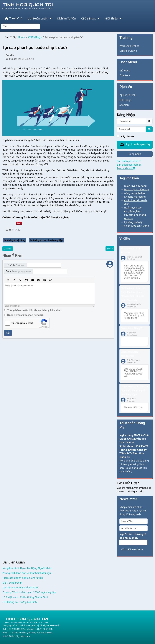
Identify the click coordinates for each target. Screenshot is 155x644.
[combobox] (21, 26)
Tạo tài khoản (126, 168)
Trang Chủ (13, 18)
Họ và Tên (15, 265)
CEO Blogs (125, 100)
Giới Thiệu (111, 18)
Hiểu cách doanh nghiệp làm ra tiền (23, 578)
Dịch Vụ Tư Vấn (67, 18)
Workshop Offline (129, 46)
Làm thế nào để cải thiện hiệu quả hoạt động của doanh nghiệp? (134, 391)
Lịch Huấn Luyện (38, 18)
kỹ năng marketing (135, 197)
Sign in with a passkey (135, 145)
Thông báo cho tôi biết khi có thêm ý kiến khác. (35, 310)
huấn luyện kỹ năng (15, 240)
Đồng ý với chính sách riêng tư (25, 315)
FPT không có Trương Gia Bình (20, 602)
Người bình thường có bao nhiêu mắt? (133, 536)
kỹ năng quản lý (133, 222)
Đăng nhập (135, 154)
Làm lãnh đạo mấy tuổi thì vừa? (20, 588)
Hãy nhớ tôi (128, 136)
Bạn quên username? (129, 165)
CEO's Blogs (89, 18)
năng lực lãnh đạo (134, 193)
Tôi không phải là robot (22, 323)
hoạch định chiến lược (137, 189)
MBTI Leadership (12, 583)
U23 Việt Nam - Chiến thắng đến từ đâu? (25, 597)
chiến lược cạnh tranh (137, 226)
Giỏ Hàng (125, 71)
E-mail (18, 271)
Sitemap (124, 105)
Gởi (8, 333)
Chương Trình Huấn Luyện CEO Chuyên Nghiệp (29, 592)
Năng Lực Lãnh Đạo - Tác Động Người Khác (27, 568)
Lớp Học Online (128, 51)
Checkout (125, 75)
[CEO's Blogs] (98, 18)
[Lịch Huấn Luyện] (50, 18)
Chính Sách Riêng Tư (132, 328)
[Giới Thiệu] (120, 18)
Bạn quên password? (129, 161)
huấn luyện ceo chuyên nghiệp (47, 240)
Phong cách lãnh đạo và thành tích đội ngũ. (27, 573)
